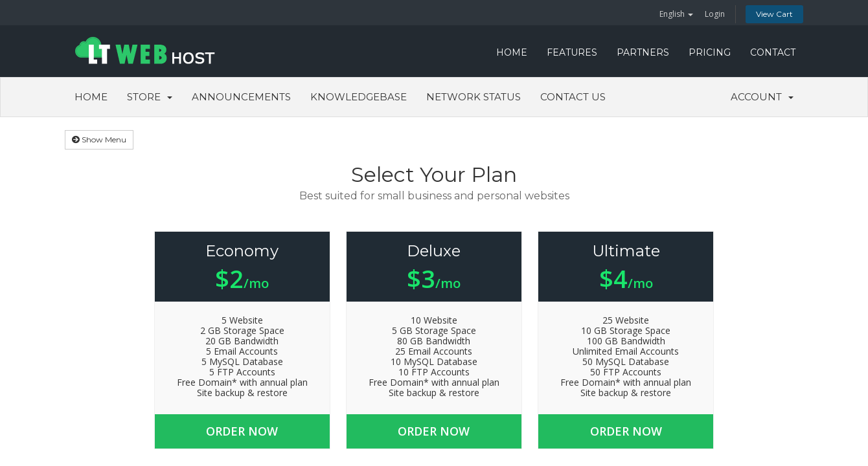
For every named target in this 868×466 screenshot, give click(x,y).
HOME (512, 52)
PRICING (710, 52)
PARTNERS (643, 52)
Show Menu (99, 139)
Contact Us (573, 97)
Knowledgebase (359, 97)
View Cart (774, 14)
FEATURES (572, 52)
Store (150, 97)
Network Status (474, 97)
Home (91, 97)
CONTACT (773, 52)
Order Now (244, 431)
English (676, 14)
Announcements (241, 97)
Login (715, 14)
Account (762, 97)
